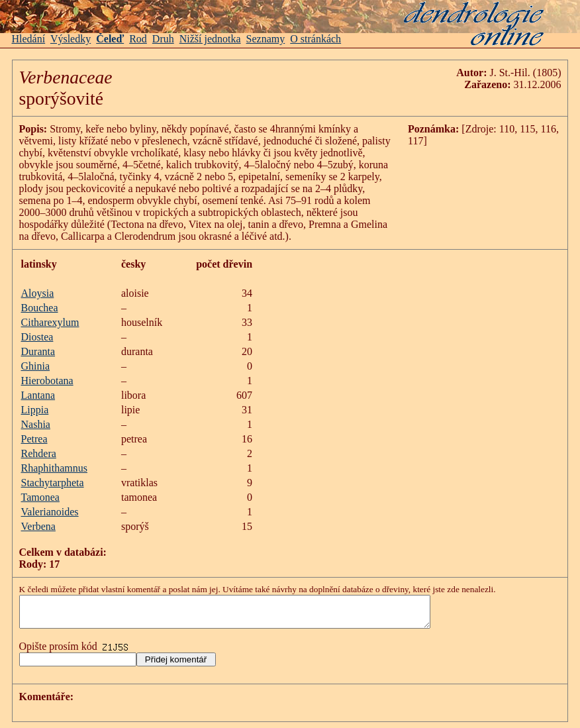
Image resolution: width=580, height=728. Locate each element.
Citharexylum (50, 322)
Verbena (38, 526)
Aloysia (38, 293)
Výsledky (71, 39)
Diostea (37, 337)
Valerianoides (50, 512)
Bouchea (40, 308)
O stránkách (315, 39)
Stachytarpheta (53, 483)
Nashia (36, 424)
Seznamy (266, 39)
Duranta (38, 351)
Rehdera (39, 453)
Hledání (29, 39)
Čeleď (110, 39)
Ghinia (36, 366)
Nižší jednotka (210, 39)
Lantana (38, 395)
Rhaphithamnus (54, 468)
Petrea (34, 439)
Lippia (35, 410)
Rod (138, 39)
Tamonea (40, 497)
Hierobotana (47, 381)
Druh (163, 39)
